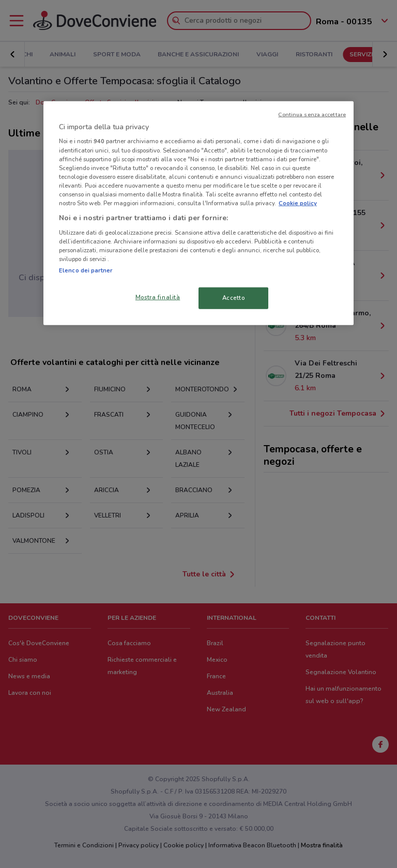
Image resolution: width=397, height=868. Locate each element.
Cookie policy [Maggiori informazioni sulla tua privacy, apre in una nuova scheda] (298, 203)
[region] (198, 213)
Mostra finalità (158, 297)
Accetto (234, 298)
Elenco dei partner (86, 270)
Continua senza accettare (312, 115)
